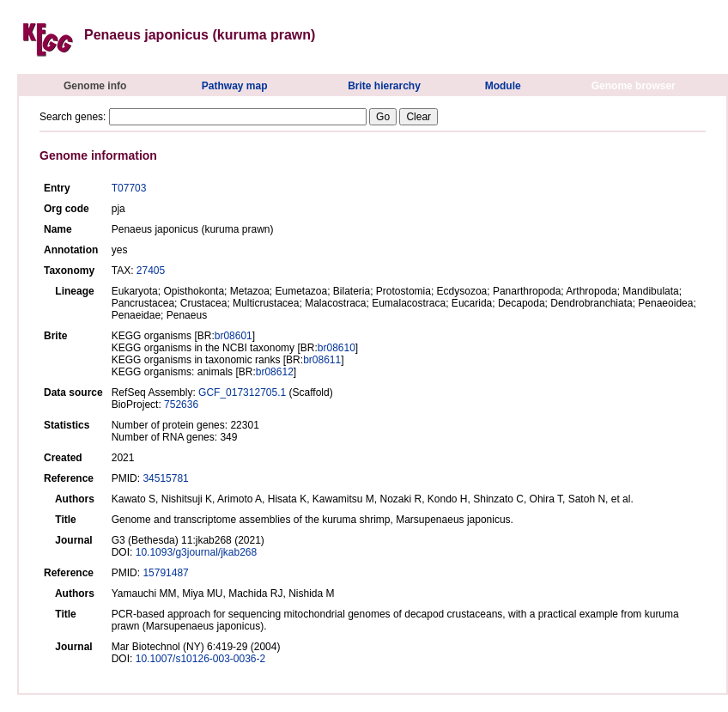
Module (503, 86)
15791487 (165, 573)
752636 (181, 405)
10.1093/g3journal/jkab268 (196, 552)
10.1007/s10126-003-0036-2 (200, 659)
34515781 (165, 478)
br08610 (337, 348)
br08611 (322, 360)
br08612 (275, 372)
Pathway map (235, 86)
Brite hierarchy (384, 86)
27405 (151, 271)
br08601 (234, 336)
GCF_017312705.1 (242, 393)
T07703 (129, 188)
